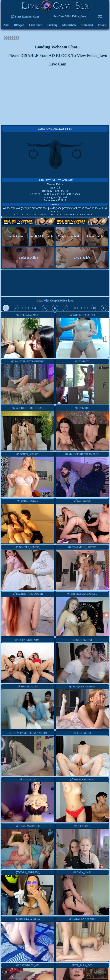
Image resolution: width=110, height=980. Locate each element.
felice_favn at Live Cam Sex (55, 180)
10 (94, 308)
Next (103, 338)
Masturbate (69, 25)
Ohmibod (87, 25)
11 (104, 308)
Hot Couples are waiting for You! (55, 222)
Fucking (52, 25)
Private (102, 25)
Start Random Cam (25, 16)
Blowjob (19, 25)
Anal (6, 25)
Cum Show (36, 25)
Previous (62, 338)
